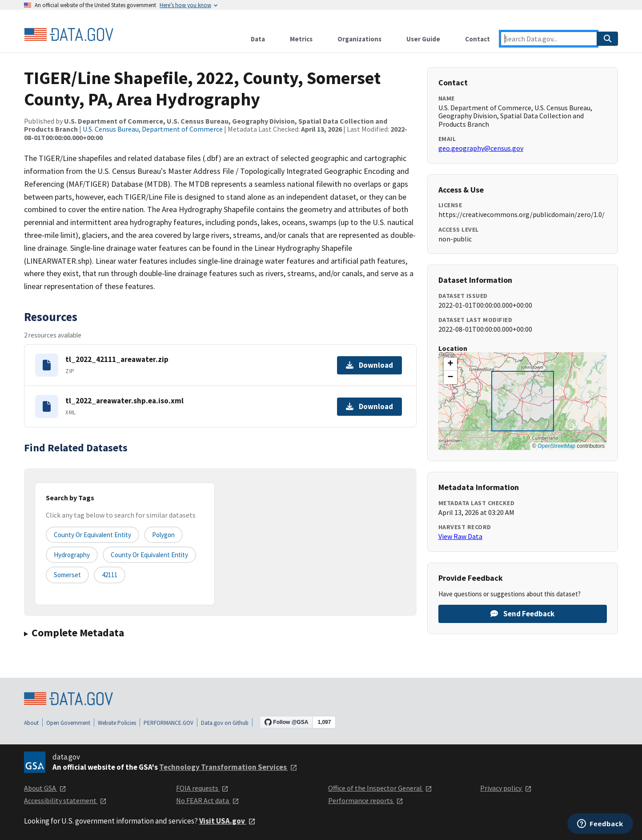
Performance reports (366, 800)
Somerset (67, 575)
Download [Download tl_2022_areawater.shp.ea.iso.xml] (369, 406)
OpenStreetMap (556, 446)
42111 (110, 575)
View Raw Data (460, 536)
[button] (450, 364)
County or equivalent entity (92, 535)
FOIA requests (202, 788)
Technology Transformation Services (228, 767)
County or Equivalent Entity (149, 555)
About (31, 723)
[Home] (68, 35)
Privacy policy (506, 788)
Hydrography (72, 555)
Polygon (163, 535)
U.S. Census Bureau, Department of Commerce (153, 129)
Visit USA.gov (227, 821)
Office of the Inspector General (380, 788)
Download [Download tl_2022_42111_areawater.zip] (369, 365)
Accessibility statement (65, 800)
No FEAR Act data (208, 800)
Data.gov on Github (225, 723)
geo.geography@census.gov (481, 148)
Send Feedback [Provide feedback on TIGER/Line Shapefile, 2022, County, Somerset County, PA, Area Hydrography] (522, 614)
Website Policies (117, 723)
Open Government (68, 723)
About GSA (45, 788)
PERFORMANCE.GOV (169, 723)
